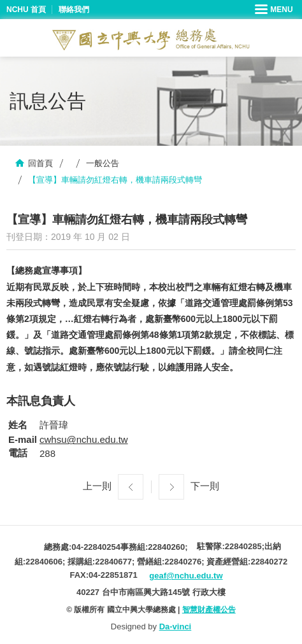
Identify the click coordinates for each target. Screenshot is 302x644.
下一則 (205, 486)
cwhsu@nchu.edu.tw (84, 439)
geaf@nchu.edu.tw (186, 576)
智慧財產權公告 (209, 610)
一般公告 (103, 163)
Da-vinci (176, 626)
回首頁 (40, 163)
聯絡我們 (74, 10)
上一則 (97, 486)
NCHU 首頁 (26, 10)
